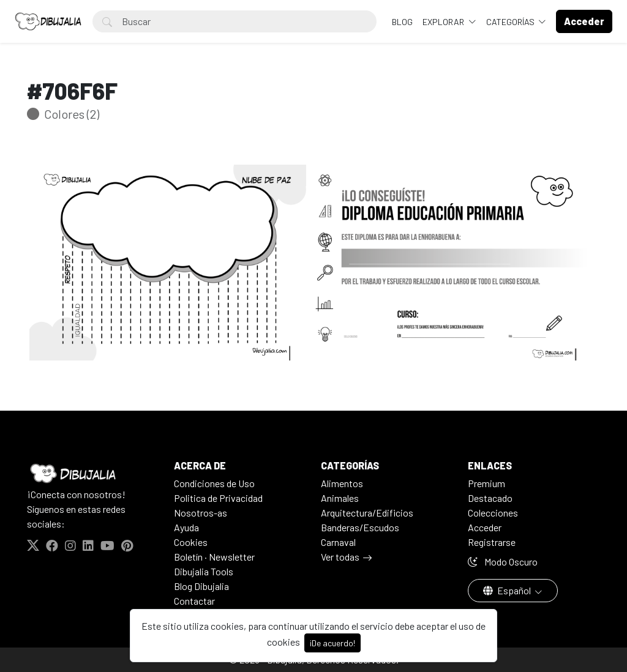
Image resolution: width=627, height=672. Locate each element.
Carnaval (338, 542)
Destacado (490, 498)
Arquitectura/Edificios (367, 513)
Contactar (194, 601)
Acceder (485, 527)
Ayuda (186, 527)
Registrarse (492, 542)
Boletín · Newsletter (214, 557)
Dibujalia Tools (204, 571)
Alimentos (342, 483)
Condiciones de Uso (214, 483)
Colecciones (493, 513)
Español (508, 590)
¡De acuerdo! (332, 643)
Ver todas (340, 557)
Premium (486, 483)
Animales (340, 498)
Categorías (511, 22)
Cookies (191, 542)
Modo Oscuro (503, 562)
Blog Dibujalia (201, 586)
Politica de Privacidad (218, 498)
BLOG (402, 22)
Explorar (444, 22)
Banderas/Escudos (360, 527)
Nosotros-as (201, 513)
